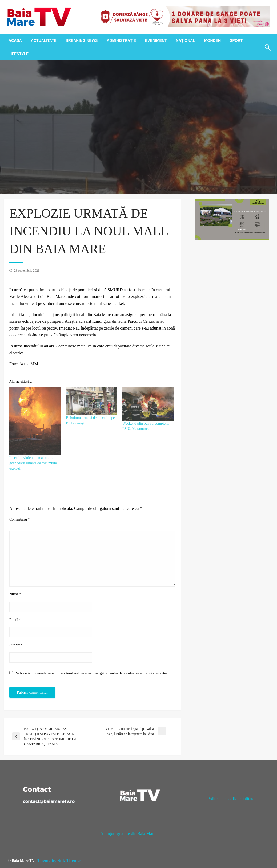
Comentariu (20, 519)
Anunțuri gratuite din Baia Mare (128, 834)
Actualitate (44, 40)
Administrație (121, 40)
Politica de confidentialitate (231, 799)
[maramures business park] (232, 219)
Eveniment (156, 40)
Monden (212, 40)
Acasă (15, 40)
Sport (236, 40)
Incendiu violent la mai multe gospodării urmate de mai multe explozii (33, 463)
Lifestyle (19, 54)
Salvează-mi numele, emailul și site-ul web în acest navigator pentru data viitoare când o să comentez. (92, 673)
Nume (15, 594)
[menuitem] (15, 40)
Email (15, 620)
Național (186, 40)
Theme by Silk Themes (59, 860)
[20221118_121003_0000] (184, 16)
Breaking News (82, 40)
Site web (16, 645)
